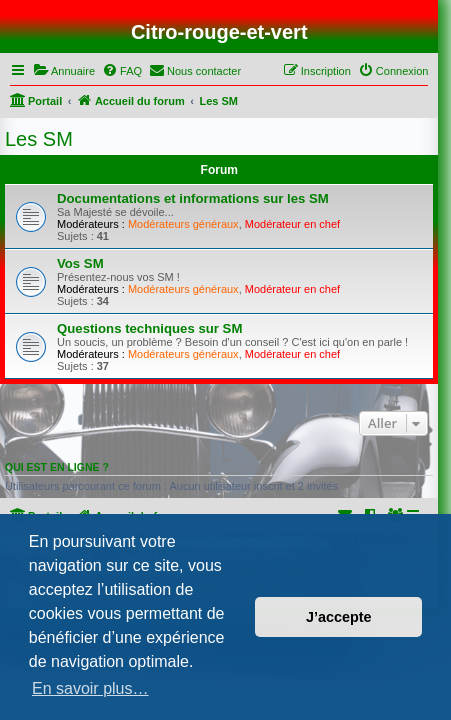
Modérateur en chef (292, 224)
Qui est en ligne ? (57, 467)
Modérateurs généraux (183, 224)
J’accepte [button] (339, 617)
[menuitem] (64, 71)
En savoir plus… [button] (90, 688)
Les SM (39, 139)
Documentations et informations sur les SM (193, 198)
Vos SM (80, 263)
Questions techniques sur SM (149, 328)
